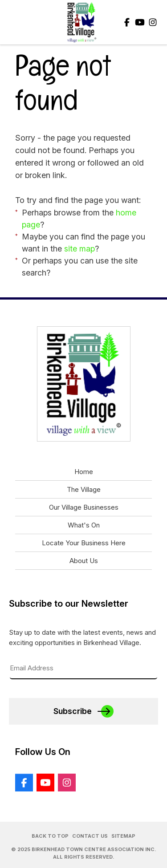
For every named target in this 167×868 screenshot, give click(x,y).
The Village (84, 489)
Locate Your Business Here (84, 543)
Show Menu (14, 22)
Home (84, 472)
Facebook (127, 22)
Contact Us (90, 836)
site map (79, 249)
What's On (84, 525)
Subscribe (73, 711)
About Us (84, 561)
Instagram (153, 22)
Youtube (140, 22)
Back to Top (50, 836)
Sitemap (123, 836)
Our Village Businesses (84, 507)
